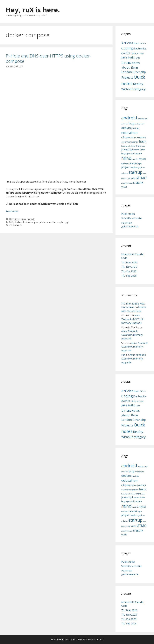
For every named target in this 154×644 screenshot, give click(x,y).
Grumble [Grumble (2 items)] (140, 53)
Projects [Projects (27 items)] (127, 77)
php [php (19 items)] (143, 72)
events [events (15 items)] (126, 53)
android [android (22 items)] (129, 118)
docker (18, 222)
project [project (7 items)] (125, 167)
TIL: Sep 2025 (129, 276)
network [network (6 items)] (133, 163)
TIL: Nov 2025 (129, 267)
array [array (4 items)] (123, 124)
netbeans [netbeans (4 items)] (125, 164)
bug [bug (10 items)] (132, 123)
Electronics (14, 219)
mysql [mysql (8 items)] (142, 159)
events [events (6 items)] (142, 137)
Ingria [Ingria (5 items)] (139, 146)
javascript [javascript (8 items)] (127, 149)
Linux (23, 219)
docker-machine (48, 222)
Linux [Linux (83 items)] (126, 62)
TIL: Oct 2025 (129, 271)
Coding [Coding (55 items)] (127, 48)
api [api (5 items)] (146, 119)
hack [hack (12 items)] (143, 141)
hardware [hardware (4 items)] (125, 146)
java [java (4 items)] (143, 146)
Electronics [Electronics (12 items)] (140, 48)
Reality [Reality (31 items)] (138, 84)
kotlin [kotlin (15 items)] (132, 57)
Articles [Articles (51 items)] (127, 43)
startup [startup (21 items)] (135, 172)
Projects (31, 219)
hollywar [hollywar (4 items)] (133, 146)
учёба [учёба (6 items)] (124, 187)
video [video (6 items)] (133, 178)
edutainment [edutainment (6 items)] (128, 137)
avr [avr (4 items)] (127, 124)
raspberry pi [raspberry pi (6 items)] (136, 167)
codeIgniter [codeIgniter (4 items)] (139, 124)
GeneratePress (95, 639)
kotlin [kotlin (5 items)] (142, 150)
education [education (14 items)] (129, 133)
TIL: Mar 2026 (129, 262)
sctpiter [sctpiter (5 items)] (125, 173)
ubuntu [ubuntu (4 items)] (124, 178)
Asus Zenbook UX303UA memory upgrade (132, 319)
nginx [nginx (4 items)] (140, 164)
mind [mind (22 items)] (126, 158)
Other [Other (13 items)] (136, 72)
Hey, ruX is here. (33, 10)
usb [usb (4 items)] (129, 178)
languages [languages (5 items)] (126, 153)
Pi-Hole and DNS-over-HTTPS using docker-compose (48, 58)
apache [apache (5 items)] (141, 119)
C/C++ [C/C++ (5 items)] (143, 44)
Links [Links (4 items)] (138, 58)
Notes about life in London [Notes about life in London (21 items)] (131, 67)
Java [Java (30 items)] (124, 57)
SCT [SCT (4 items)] (144, 167)
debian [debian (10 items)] (126, 128)
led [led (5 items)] (132, 153)
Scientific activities (132, 218)
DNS (11, 222)
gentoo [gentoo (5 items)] (135, 142)
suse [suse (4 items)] (145, 173)
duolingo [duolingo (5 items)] (135, 128)
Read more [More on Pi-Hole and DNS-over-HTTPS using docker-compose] (12, 211)
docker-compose (31, 222)
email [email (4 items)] (136, 137)
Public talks (128, 214)
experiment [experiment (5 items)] (126, 142)
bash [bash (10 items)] (137, 43)
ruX (123, 355)
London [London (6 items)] (138, 153)
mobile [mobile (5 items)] (135, 159)
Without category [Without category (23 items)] (133, 89)
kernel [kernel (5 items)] (137, 150)
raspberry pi (63, 222)
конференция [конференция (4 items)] (127, 183)
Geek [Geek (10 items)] (133, 53)
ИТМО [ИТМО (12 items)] (142, 178)
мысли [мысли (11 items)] (138, 182)
